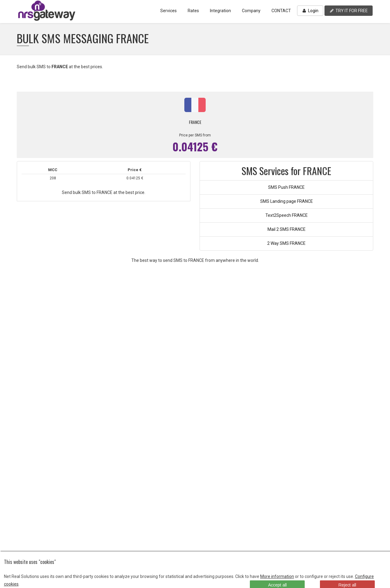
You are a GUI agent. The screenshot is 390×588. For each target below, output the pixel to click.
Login (310, 11)
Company (251, 11)
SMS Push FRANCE (286, 187)
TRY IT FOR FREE (349, 11)
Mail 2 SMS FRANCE (287, 229)
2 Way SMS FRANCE (286, 243)
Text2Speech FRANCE (287, 215)
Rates (193, 11)
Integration (220, 11)
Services (168, 11)
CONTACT (281, 11)
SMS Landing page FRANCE (287, 201)
